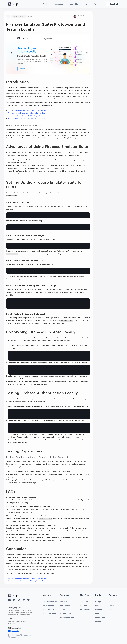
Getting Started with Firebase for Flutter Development (27, 110)
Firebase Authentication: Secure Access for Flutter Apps (28, 119)
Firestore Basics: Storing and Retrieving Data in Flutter (27, 113)
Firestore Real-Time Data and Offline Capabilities (25, 116)
